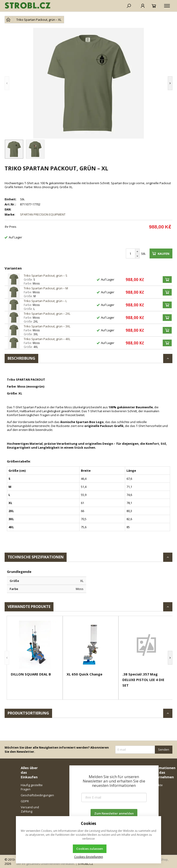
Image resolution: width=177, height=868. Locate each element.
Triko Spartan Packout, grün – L (45, 301)
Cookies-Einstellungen (89, 857)
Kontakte (156, 785)
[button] (7, 83)
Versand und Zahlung (30, 809)
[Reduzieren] (137, 256)
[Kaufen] (167, 280)
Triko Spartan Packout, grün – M (46, 288)
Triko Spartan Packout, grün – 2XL (47, 314)
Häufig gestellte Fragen (32, 787)
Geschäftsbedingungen (32, 795)
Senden (164, 750)
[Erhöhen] (137, 251)
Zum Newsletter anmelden (114, 813)
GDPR (25, 801)
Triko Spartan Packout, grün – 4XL (47, 339)
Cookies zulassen (90, 849)
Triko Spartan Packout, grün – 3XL (47, 326)
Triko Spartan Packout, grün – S (46, 276)
